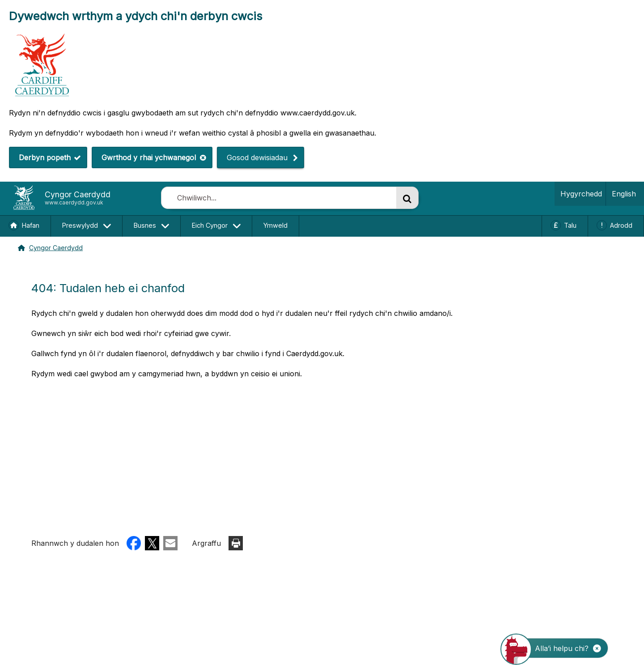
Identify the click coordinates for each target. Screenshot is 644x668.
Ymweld (275, 225)
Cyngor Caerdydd (48, 246)
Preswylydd (80, 226)
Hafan (31, 225)
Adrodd (621, 225)
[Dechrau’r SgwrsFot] (560, 648)
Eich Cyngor (210, 226)
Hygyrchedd (579, 194)
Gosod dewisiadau (252, 157)
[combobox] (279, 198)
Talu (570, 225)
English (624, 194)
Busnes (145, 226)
